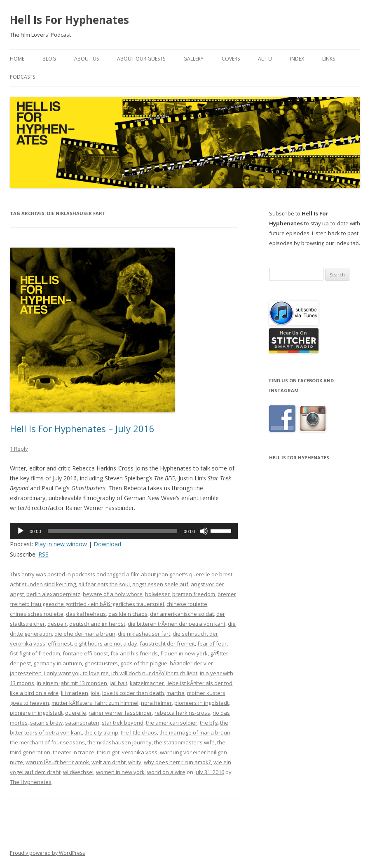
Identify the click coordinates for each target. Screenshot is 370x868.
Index (297, 59)
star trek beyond (123, 723)
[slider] (112, 531)
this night (108, 752)
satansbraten (82, 723)
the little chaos (139, 732)
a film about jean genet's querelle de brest (179, 574)
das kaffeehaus (86, 614)
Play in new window (61, 544)
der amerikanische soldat (182, 614)
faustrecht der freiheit (167, 643)
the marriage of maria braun (195, 732)
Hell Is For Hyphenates (69, 20)
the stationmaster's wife (184, 742)
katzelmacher (147, 683)
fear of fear (212, 643)
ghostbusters (101, 663)
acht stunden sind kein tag (43, 584)
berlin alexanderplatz (53, 594)
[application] (124, 531)
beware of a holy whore (113, 594)
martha (176, 693)
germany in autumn (58, 663)
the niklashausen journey (119, 742)
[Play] (21, 531)
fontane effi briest (85, 653)
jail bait (118, 683)
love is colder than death (133, 693)
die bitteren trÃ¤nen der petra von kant (177, 624)
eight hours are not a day (106, 643)
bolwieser (157, 594)
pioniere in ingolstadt (36, 713)
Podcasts (22, 77)
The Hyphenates (31, 782)
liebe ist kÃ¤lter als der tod (199, 683)
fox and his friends (134, 653)
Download (107, 544)
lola (95, 693)
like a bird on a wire (34, 693)
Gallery (193, 59)
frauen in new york (184, 653)
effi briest (60, 643)
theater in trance (74, 752)
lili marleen (75, 693)
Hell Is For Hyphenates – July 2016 (82, 428)
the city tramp (101, 732)
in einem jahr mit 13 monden (72, 683)
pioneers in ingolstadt (201, 703)
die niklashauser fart (144, 634)
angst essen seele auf (160, 584)
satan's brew (46, 723)
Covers (231, 59)
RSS (43, 554)
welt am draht (109, 762)
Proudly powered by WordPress (47, 853)
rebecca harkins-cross (182, 713)
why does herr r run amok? (177, 762)
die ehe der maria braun (85, 634)
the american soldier (172, 723)
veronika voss (140, 752)
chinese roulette (187, 604)
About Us (87, 59)
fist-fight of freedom (35, 653)
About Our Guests (141, 59)
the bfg (209, 723)
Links (329, 59)
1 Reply (19, 449)
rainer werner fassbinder (120, 713)
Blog (49, 59)
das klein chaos (128, 614)
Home (17, 59)
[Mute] (204, 531)
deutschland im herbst (97, 624)
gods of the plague (144, 663)
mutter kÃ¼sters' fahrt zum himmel (95, 703)
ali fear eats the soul (104, 584)
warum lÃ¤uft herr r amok (57, 762)
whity (135, 762)
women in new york (120, 772)
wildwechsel (78, 772)
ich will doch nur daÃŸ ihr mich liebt (154, 673)
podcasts (84, 574)
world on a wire (166, 772)
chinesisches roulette (37, 614)
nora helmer (156, 703)
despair (57, 624)
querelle (76, 713)
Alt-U (265, 59)
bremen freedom (194, 594)
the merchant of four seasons (47, 742)
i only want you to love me (76, 673)
